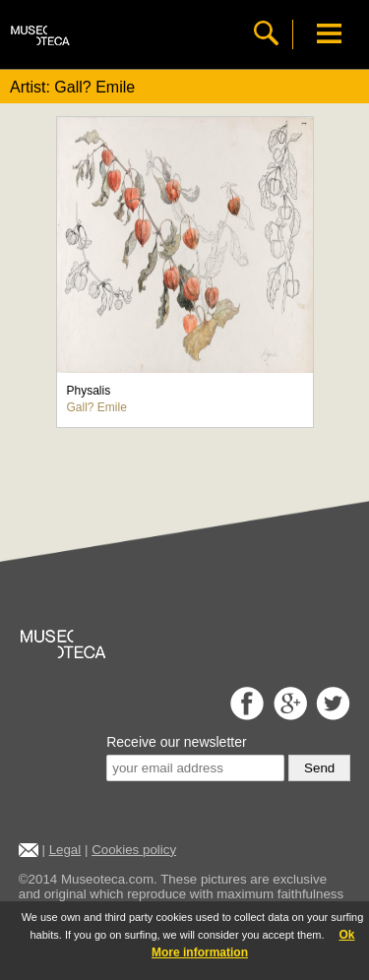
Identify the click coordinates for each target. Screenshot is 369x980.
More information (200, 952)
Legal (65, 850)
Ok (346, 935)
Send (319, 768)
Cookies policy (134, 850)
